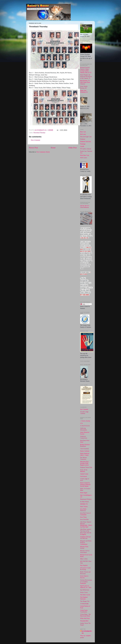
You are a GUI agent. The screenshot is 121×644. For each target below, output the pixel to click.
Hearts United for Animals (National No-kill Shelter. (85, 484)
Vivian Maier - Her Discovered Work (85, 615)
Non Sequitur (84, 565)
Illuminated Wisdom (86, 499)
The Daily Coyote (85, 595)
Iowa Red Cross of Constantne (85, 514)
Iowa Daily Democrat (83, 510)
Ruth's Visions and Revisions (85, 573)
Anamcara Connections (84, 437)
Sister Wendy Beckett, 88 (84, 87)
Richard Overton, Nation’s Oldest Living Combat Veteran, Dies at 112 (86, 70)
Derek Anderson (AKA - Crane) (85, 454)
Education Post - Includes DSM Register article (85, 463)
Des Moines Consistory (84, 458)
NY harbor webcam (86, 149)
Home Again (84, 493)
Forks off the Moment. (84, 471)
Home (53, 148)
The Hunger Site (85, 601)
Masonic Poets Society (84, 547)
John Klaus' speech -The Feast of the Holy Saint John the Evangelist (86, 532)
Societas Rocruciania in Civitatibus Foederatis (86, 582)
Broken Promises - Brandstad (85, 445)
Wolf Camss (84, 158)
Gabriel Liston (84, 474)
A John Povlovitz (85, 426)
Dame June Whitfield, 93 (84, 91)
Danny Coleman (85, 451)
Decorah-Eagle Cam (86, 137)
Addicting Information (83, 429)
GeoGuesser (84, 476)
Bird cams (83, 134)
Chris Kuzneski (84, 449)
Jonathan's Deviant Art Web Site (85, 538)
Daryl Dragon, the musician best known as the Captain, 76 (86, 77)
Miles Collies (84, 559)
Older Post (73, 148)
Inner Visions (84, 507)
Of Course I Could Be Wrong (85, 569)
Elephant (83, 139)
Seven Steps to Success (84, 577)
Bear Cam (83, 132)
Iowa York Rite (84, 520)
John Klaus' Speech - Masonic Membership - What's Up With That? (86, 524)
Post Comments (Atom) (43, 152)
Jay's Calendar (84, 409)
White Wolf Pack (85, 618)
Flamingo (83, 144)
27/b (81, 423)
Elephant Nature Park (86, 467)
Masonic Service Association (85, 552)
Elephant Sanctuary (86, 141)
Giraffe (82, 146)
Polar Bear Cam (85, 155)
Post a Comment (35, 140)
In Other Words (84, 502)
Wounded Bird (84, 621)
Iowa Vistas (83, 517)
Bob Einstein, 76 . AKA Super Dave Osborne (85, 82)
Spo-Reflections (85, 590)
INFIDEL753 (84, 504)
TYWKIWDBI (84, 604)
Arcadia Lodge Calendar (84, 413)
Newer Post (33, 148)
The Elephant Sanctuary (84, 598)
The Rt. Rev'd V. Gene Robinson (85, 207)
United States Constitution (84, 611)
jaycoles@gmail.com (87, 632)
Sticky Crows (84, 592)
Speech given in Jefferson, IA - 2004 (86, 587)
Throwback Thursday (39, 133)
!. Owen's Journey (85, 421)
